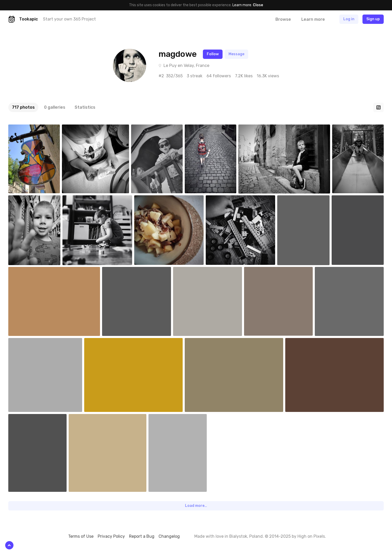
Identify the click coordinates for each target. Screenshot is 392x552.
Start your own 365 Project (69, 19)
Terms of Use (81, 536)
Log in (349, 19)
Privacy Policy (111, 536)
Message (236, 54)
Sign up (373, 19)
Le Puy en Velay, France (186, 65)
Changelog (169, 536)
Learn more (242, 5)
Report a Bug (142, 536)
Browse (283, 19)
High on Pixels (311, 536)
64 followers (219, 76)
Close (258, 5)
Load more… (196, 506)
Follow (213, 54)
